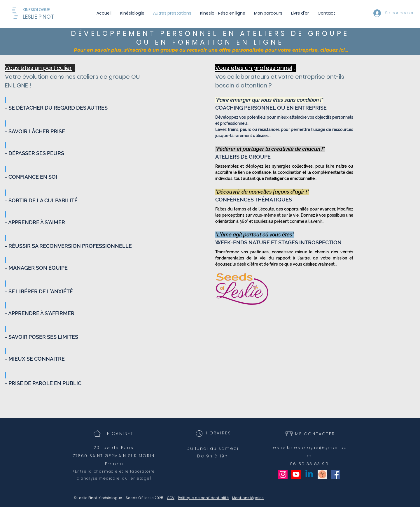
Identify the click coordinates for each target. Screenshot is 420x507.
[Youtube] (296, 474)
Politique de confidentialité (203, 498)
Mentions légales (248, 498)
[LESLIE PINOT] (55, 17)
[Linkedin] (309, 474)
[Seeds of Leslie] (322, 474)
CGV (171, 498)
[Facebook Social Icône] (335, 474)
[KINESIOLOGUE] (38, 10)
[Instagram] (283, 474)
